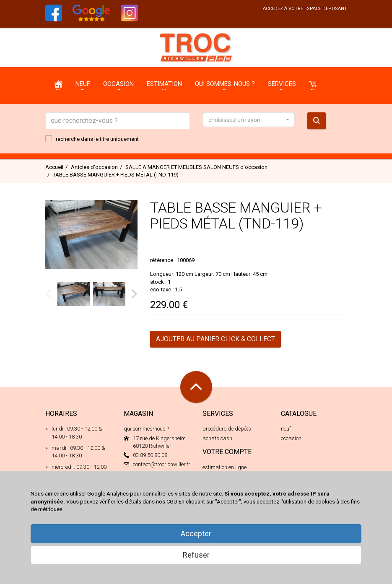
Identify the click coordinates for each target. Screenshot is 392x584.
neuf (286, 429)
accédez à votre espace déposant (305, 9)
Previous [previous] (49, 294)
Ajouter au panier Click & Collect (215, 339)
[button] (249, 120)
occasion (291, 438)
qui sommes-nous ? (146, 429)
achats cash (217, 438)
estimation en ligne (225, 467)
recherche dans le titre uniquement (92, 139)
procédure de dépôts (227, 429)
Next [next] (134, 294)
